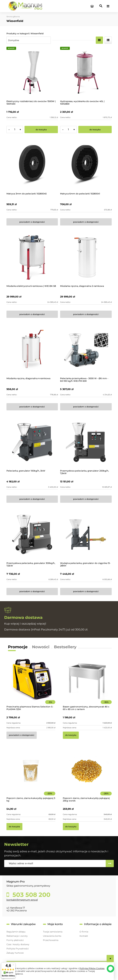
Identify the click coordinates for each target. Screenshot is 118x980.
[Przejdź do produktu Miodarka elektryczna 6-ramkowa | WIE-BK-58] (32, 257)
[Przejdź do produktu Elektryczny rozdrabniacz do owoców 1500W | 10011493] (32, 73)
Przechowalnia (51, 940)
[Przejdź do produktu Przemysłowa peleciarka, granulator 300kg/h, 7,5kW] (32, 535)
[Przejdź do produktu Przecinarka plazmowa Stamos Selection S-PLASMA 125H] (31, 683)
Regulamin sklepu (16, 932)
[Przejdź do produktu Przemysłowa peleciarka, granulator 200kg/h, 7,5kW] (86, 442)
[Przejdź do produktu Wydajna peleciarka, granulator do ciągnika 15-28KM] (86, 535)
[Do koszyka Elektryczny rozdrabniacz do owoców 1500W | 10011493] (41, 129)
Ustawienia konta (52, 936)
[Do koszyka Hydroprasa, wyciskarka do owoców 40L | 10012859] (95, 129)
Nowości (41, 647)
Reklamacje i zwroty (17, 936)
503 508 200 (31, 895)
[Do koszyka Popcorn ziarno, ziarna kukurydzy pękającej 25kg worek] (71, 827)
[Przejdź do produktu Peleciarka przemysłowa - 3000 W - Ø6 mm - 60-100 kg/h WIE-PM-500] (86, 350)
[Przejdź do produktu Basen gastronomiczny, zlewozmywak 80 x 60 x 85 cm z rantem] (87, 683)
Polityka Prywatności (18, 949)
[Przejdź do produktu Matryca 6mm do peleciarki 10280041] (86, 165)
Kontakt (84, 936)
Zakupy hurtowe (15, 953)
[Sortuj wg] (29, 40)
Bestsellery (65, 647)
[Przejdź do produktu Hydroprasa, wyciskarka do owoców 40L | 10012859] (86, 73)
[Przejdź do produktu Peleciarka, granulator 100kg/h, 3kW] (32, 442)
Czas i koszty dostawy (18, 944)
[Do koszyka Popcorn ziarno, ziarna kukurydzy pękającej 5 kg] (14, 827)
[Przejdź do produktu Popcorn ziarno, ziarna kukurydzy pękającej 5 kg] (31, 775)
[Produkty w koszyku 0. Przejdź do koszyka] (92, 6)
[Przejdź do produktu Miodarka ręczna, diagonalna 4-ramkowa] (32, 350)
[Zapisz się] (110, 863)
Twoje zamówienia (53, 932)
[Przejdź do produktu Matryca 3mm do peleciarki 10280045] (32, 165)
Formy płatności (15, 940)
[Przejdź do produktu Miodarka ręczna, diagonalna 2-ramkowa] (86, 257)
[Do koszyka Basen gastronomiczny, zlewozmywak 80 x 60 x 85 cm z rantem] (71, 735)
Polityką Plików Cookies (92, 968)
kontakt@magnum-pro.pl (22, 900)
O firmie (84, 932)
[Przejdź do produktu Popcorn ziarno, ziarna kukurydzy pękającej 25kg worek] (87, 775)
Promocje (18, 647)
